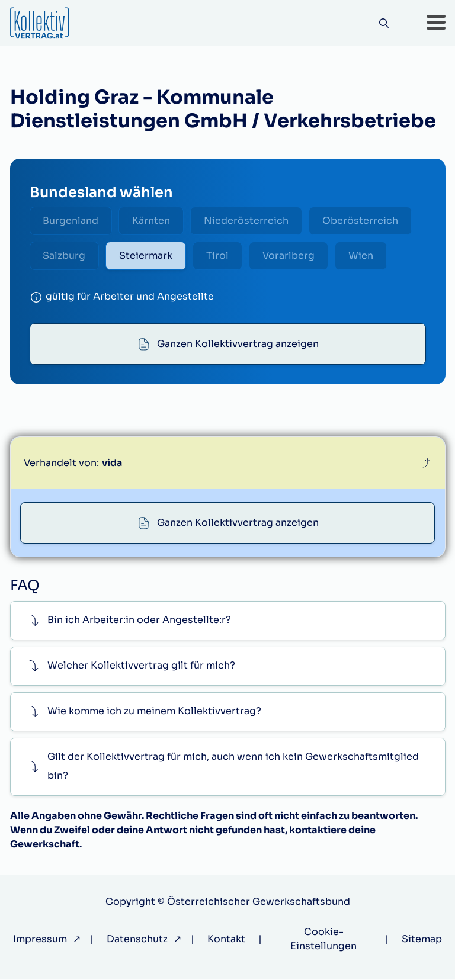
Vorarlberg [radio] (289, 256)
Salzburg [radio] (65, 256)
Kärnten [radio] (152, 221)
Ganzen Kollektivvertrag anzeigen (238, 344)
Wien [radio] (361, 256)
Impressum (40, 939)
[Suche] (384, 23)
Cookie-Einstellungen (323, 939)
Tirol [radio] (218, 256)
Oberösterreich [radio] (361, 221)
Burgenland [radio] (71, 221)
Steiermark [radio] (146, 256)
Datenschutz (137, 939)
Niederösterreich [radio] (247, 221)
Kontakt (226, 939)
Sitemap (422, 939)
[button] (436, 23)
